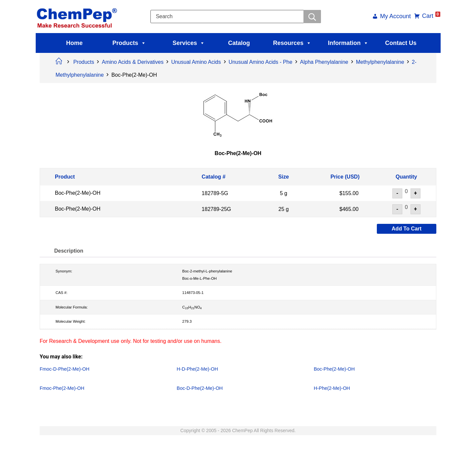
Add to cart (407, 229)
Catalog (239, 43)
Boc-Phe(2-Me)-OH (78, 193)
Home (74, 43)
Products (129, 43)
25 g (283, 209)
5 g (284, 193)
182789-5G (215, 193)
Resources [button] (292, 43)
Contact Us (401, 43)
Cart (427, 16)
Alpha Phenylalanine (324, 62)
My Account (391, 17)
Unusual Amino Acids (196, 62)
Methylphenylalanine (380, 62)
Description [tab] (70, 251)
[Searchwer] (311, 17)
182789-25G (216, 209)
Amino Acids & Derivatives (133, 62)
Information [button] (348, 43)
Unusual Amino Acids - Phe (260, 62)
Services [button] (189, 43)
